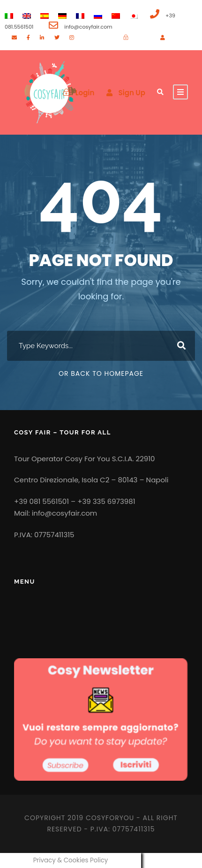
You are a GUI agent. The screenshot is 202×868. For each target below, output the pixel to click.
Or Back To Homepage (101, 373)
